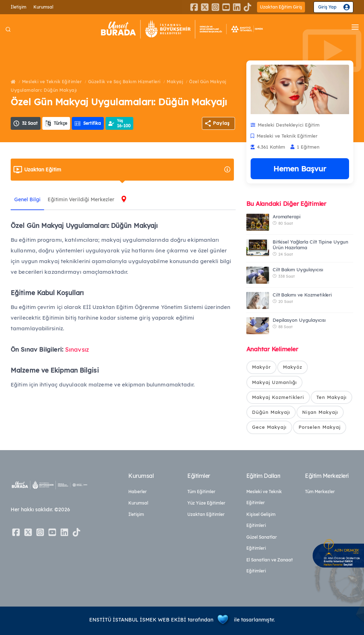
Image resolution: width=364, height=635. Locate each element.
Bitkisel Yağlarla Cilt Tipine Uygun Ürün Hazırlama (311, 245)
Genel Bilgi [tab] (27, 199)
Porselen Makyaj (320, 427)
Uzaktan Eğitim (128, 170)
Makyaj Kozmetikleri (278, 397)
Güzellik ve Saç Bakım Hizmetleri (124, 82)
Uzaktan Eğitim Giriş (281, 7)
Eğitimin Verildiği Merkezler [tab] (81, 199)
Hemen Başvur (300, 169)
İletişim (18, 7)
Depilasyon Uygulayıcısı (299, 320)
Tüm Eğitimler (201, 492)
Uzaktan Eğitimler (206, 514)
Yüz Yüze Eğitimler (206, 503)
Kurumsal (43, 7)
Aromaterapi (287, 217)
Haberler (138, 492)
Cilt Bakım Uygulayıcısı (298, 270)
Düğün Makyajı (271, 412)
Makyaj (175, 82)
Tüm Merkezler (320, 492)
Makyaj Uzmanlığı (274, 382)
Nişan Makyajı (320, 412)
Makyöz (293, 367)
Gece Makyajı (269, 427)
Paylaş (221, 123)
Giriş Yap (327, 7)
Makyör (261, 367)
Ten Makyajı (331, 397)
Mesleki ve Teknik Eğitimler (52, 82)
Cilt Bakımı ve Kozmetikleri (303, 295)
